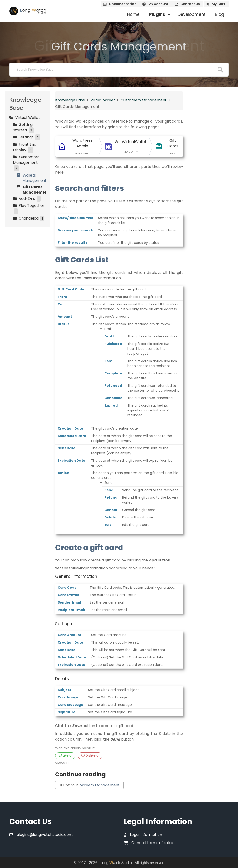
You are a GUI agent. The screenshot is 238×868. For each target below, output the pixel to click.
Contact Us (190, 4)
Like (65, 755)
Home (133, 14)
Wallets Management (100, 785)
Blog (220, 14)
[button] (169, 14)
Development (192, 14)
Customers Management (144, 100)
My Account (158, 4)
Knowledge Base (71, 100)
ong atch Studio (116, 863)
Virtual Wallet (103, 100)
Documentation (123, 4)
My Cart (218, 4)
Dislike (90, 755)
